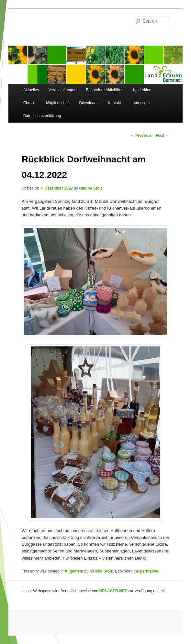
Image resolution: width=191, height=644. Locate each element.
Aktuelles (31, 90)
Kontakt (114, 103)
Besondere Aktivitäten (105, 90)
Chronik (30, 103)
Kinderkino (142, 90)
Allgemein (74, 571)
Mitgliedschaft (58, 103)
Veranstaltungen (62, 90)
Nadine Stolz (91, 188)
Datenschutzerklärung (42, 116)
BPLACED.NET (113, 591)
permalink (149, 571)
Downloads (89, 103)
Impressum (140, 103)
